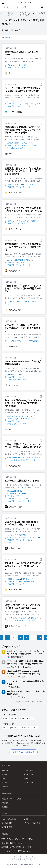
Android (10, 260)
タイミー (12, 73)
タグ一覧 (5, 786)
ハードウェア (35, 104)
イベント (5, 770)
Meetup (10, 491)
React (23, 184)
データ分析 (31, 221)
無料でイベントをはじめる (23, 752)
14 (40, 637)
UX (23, 416)
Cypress (30, 718)
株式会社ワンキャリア (17, 548)
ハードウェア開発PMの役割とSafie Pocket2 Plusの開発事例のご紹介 (23, 90)
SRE (39, 537)
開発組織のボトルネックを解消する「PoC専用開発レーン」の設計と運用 (23, 247)
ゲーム (10, 460)
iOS (16, 260)
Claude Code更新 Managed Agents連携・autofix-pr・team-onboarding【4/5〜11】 (24, 672)
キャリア (11, 101)
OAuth (35, 145)
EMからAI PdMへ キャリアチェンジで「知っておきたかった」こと (23, 606)
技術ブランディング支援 (11, 799)
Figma (22, 718)
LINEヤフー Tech (15, 507)
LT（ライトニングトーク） (18, 494)
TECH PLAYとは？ (9, 819)
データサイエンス (14, 542)
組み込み (20, 148)
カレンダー (29, 770)
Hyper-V (6, 718)
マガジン (5, 774)
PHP (23, 579)
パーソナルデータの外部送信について (16, 851)
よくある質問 (7, 823)
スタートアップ (30, 582)
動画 (3, 778)
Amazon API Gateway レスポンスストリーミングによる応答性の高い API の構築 (23, 403)
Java (4, 728)
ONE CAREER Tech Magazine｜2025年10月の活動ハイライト (22, 523)
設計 (29, 67)
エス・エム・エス (16, 193)
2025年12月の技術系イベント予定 (22, 481)
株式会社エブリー (18, 687)
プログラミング (14, 184)
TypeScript (13, 728)
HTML (32, 457)
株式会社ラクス (15, 229)
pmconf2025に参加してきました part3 (21, 53)
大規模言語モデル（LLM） (18, 380)
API (20, 419)
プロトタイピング (25, 260)
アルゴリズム (13, 618)
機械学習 (11, 375)
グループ (5, 782)
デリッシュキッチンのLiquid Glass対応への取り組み (25, 683)
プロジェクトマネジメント (18, 104)
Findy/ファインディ (16, 385)
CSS (9, 457)
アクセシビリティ (14, 496)
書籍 (26, 778)
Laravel (17, 579)
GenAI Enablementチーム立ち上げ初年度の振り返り (23, 363)
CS (29, 223)
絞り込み (9, 38)
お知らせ (28, 819)
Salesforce (16, 143)
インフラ (11, 65)
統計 (29, 540)
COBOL (10, 579)
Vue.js (35, 728)
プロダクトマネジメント (17, 67)
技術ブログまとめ (11, 14)
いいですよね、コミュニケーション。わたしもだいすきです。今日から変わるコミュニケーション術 (25, 653)
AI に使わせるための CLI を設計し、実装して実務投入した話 (26, 693)
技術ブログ (29, 774)
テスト (23, 262)
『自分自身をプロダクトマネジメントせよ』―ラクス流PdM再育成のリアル (23, 289)
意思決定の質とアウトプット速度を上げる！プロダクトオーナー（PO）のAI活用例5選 (23, 171)
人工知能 (30, 184)
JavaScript (16, 457)
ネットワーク (21, 101)
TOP (3, 14)
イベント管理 (7, 827)
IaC (26, 416)
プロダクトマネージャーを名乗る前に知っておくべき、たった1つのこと (23, 209)
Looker (31, 341)
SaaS (18, 302)
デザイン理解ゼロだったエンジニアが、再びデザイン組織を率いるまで (23, 446)
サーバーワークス (18, 677)
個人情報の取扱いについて (12, 843)
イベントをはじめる (32, 823)
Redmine (14, 718)
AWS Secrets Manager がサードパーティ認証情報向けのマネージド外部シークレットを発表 (23, 130)
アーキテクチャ (29, 419)
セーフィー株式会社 (17, 112)
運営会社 (5, 807)
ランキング (29, 782)
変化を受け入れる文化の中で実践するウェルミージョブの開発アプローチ (23, 566)
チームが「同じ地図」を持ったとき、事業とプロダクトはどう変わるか (23, 328)
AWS (9, 143)
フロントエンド (14, 262)
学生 (9, 304)
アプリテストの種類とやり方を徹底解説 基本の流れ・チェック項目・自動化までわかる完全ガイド (26, 663)
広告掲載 (5, 803)
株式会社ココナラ (18, 657)
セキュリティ (27, 143)
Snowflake (11, 148)
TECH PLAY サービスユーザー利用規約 (17, 839)
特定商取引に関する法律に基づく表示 (16, 847)
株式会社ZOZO (15, 271)
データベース (21, 65)
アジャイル (30, 579)
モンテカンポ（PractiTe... (21, 667)
